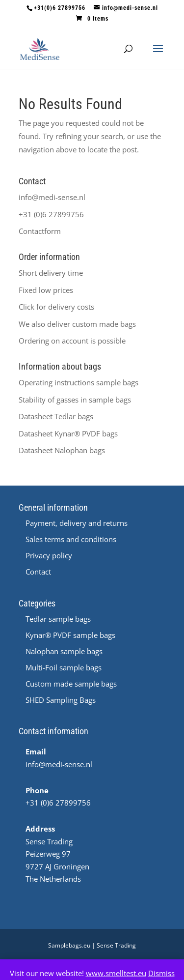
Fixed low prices (46, 290)
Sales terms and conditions (71, 539)
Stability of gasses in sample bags (75, 400)
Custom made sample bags (71, 684)
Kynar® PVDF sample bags (70, 635)
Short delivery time (51, 273)
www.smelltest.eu (116, 973)
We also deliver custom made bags (77, 324)
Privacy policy (49, 555)
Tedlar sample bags (58, 619)
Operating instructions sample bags (79, 382)
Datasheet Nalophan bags (62, 450)
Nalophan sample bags (64, 651)
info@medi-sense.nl (52, 197)
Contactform (40, 231)
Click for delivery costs (56, 307)
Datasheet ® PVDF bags (68, 433)
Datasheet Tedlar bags (56, 416)
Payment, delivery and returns (77, 523)
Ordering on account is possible (72, 341)
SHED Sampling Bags (61, 700)
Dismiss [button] (161, 973)
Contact (38, 572)
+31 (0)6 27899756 (51, 214)
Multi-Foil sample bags (64, 667)
